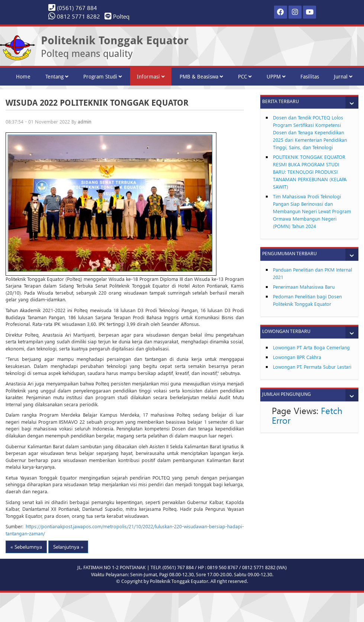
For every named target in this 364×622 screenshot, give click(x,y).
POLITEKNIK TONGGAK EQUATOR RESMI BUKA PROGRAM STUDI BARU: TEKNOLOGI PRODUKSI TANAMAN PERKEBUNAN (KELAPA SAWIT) (310, 172)
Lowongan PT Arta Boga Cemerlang (311, 347)
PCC (245, 77)
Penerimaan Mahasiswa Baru (304, 287)
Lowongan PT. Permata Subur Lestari (312, 367)
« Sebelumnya (26, 547)
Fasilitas (310, 77)
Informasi (151, 77)
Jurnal (343, 77)
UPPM (276, 77)
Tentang (57, 77)
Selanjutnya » (68, 547)
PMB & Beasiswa (201, 77)
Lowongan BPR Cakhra (297, 357)
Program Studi (103, 77)
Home (23, 77)
